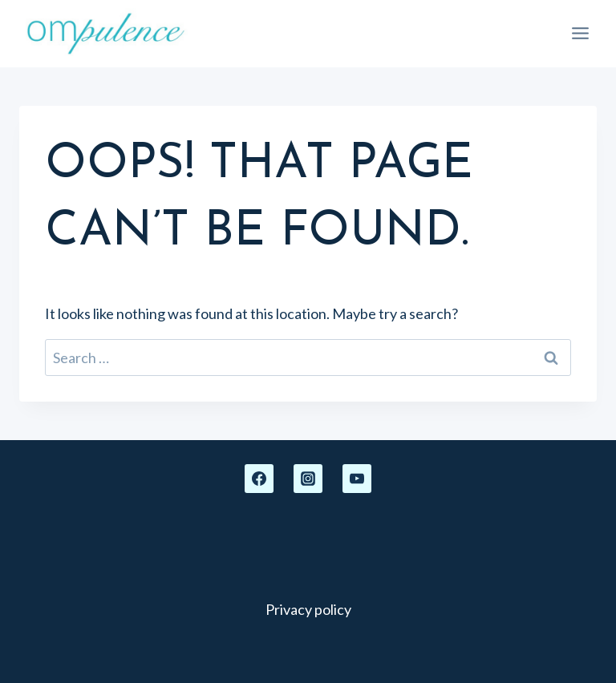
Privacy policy (308, 609)
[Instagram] (308, 479)
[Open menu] (580, 34)
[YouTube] (357, 479)
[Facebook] (259, 479)
